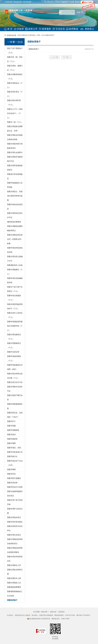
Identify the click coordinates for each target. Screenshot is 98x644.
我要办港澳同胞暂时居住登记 (15, 494)
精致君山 (86, 29)
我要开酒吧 (11, 443)
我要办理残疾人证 (14, 583)
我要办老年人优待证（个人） (15, 315)
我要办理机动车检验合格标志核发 (15, 137)
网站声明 (45, 612)
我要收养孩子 (50, 35)
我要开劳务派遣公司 (15, 452)
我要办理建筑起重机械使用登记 (15, 228)
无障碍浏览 (49, 2)
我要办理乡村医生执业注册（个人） (15, 376)
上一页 (54, 57)
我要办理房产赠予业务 (15, 397)
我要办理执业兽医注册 (15, 572)
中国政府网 (9, 2)
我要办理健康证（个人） (15, 272)
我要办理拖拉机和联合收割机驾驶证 (15, 550)
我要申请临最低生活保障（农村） (15, 367)
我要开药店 (11, 474)
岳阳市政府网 (27, 2)
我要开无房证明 (13, 352)
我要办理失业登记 (14, 535)
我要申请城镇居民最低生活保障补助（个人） (15, 326)
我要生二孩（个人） (15, 122)
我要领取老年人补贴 (15, 265)
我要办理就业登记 (14, 517)
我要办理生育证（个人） (15, 94)
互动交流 (58, 29)
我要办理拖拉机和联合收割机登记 (15, 541)
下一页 (67, 57)
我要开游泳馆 (12, 483)
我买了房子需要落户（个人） (15, 51)
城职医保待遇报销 (14, 222)
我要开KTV (11, 421)
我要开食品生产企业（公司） (15, 463)
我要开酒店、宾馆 (14, 448)
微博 (72, 2)
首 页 (9, 29)
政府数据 (72, 29)
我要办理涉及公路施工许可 (15, 259)
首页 (19, 35)
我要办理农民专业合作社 (15, 528)
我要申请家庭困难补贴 (15, 406)
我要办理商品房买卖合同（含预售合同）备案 (15, 239)
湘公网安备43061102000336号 (39, 619)
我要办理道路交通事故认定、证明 (15, 129)
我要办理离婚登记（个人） (14, 345)
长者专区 (57, 2)
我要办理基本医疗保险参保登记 (15, 146)
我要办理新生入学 (14, 565)
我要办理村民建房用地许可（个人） (15, 306)
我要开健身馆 (12, 439)
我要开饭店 (11, 434)
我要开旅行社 (12, 456)
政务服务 (45, 29)
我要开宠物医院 (13, 430)
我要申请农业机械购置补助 (15, 280)
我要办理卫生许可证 (15, 382)
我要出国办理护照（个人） (14, 103)
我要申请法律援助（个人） (14, 298)
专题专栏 (24, 35)
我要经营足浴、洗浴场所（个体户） (15, 415)
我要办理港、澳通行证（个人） (15, 68)
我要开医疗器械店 (14, 478)
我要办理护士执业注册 (15, 511)
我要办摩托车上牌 (14, 578)
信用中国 (53, 612)
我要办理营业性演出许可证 (15, 215)
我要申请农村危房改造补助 (15, 250)
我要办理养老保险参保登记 (15, 168)
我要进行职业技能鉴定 (15, 176)
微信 (78, 2)
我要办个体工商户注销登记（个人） (15, 289)
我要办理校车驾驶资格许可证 (15, 159)
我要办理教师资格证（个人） (15, 77)
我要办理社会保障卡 (15, 152)
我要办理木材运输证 (15, 522)
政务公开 (32, 29)
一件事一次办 (40, 35)
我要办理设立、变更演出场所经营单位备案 (15, 196)
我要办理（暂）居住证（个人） (15, 59)
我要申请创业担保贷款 (15, 207)
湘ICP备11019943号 (83, 615)
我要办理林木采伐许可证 (15, 389)
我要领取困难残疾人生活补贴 (15, 594)
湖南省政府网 (17, 2)
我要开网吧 (11, 469)
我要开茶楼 (11, 426)
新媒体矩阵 (65, 2)
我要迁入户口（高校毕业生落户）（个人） (15, 113)
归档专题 (31, 35)
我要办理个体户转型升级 (15, 502)
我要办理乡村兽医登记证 (15, 559)
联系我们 (62, 612)
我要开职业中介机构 (15, 487)
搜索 (78, 12)
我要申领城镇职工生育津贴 (15, 185)
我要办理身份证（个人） (15, 85)
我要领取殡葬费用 (14, 587)
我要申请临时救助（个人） (14, 358)
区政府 (19, 29)
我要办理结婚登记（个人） (14, 337)
